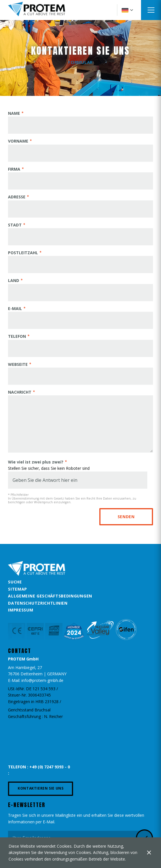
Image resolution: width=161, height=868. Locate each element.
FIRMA (14, 169)
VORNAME (18, 141)
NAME (14, 113)
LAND (14, 280)
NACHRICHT (20, 392)
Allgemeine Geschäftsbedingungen (50, 596)
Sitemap (18, 589)
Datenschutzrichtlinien (38, 603)
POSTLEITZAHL (23, 253)
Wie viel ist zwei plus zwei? (36, 462)
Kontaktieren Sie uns (41, 788)
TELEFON (17, 336)
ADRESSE (17, 197)
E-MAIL (15, 308)
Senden (126, 517)
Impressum (21, 610)
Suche (15, 582)
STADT (15, 225)
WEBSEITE (18, 364)
